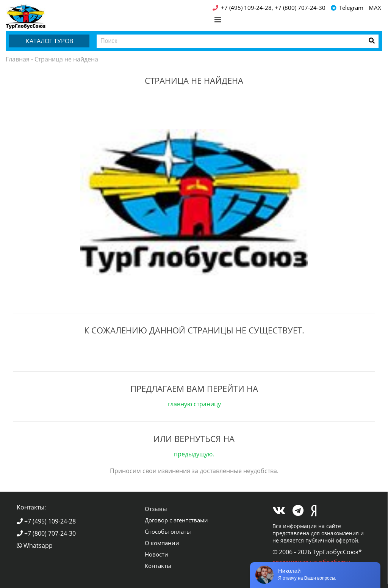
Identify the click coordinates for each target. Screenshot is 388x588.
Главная (18, 59)
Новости (156, 554)
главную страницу (194, 404)
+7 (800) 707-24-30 (46, 533)
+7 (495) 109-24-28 (46, 521)
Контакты (158, 566)
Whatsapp (35, 546)
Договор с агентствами (176, 520)
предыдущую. (194, 454)
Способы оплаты (168, 531)
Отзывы (156, 509)
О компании (162, 543)
